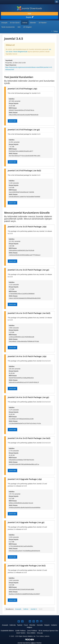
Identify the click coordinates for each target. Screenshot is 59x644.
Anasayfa (4, 23)
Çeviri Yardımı (21, 633)
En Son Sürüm (15, 23)
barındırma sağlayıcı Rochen (29, 643)
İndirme (25, 23)
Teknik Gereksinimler (8, 27)
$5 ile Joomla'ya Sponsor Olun (48, 631)
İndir (29, 14)
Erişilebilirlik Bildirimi (7, 631)
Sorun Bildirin (31, 633)
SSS (19, 27)
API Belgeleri (27, 27)
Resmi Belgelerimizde (20, 52)
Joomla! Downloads (29, 8)
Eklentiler (33, 23)
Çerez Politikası (32, 631)
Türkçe (55, 31)
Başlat (29, 17)
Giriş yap (40, 633)
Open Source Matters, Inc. (27, 636)
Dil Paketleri (43, 23)
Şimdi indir (12, 121)
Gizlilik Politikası (20, 631)
